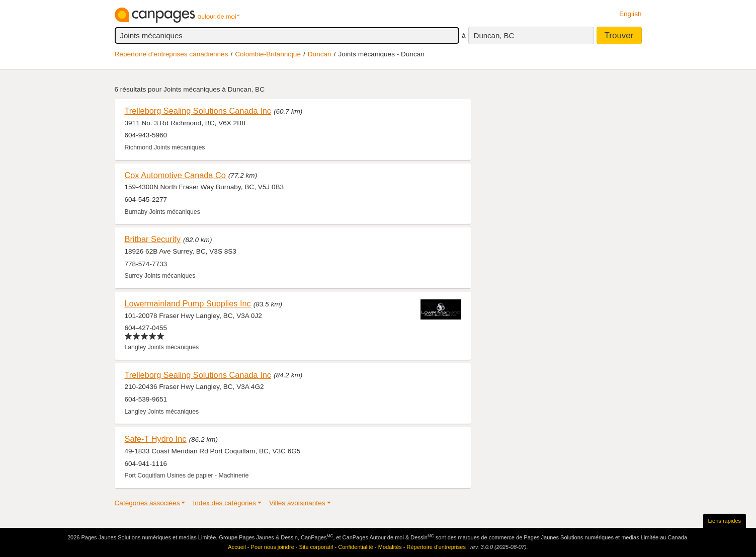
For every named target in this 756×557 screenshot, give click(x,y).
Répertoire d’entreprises (436, 547)
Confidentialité (356, 547)
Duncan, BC (494, 35)
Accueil (237, 547)
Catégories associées (147, 503)
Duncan (320, 54)
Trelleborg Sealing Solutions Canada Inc (198, 111)
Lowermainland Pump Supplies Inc (188, 303)
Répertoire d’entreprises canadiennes (172, 54)
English (631, 14)
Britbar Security (153, 239)
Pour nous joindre (273, 547)
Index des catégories (224, 503)
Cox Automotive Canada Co (175, 175)
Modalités (390, 547)
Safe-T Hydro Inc (156, 439)
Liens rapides (725, 521)
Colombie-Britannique (268, 54)
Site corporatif (316, 547)
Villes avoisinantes (297, 503)
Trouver (619, 35)
